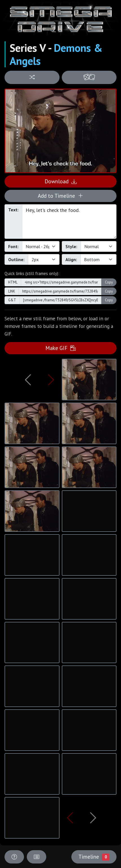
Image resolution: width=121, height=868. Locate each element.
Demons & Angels (56, 54)
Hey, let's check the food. (69, 222)
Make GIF (60, 348)
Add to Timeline (60, 196)
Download (61, 181)
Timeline (94, 857)
